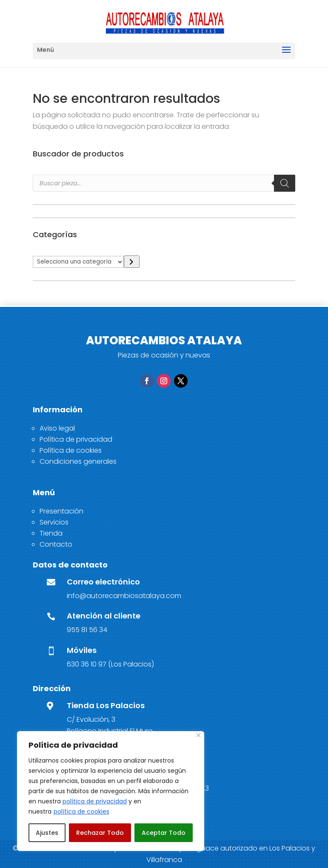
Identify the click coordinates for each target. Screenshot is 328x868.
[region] (111, 791)
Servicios (54, 522)
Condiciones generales (78, 461)
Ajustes (47, 833)
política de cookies (81, 811)
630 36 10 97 (87, 664)
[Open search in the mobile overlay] (164, 183)
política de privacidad (95, 801)
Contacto (56, 544)
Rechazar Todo (100, 833)
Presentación (61, 511)
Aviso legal (57, 428)
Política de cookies (71, 450)
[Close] (198, 735)
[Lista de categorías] (78, 262)
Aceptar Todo (164, 833)
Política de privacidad (76, 439)
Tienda (51, 533)
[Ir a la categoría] (132, 262)
